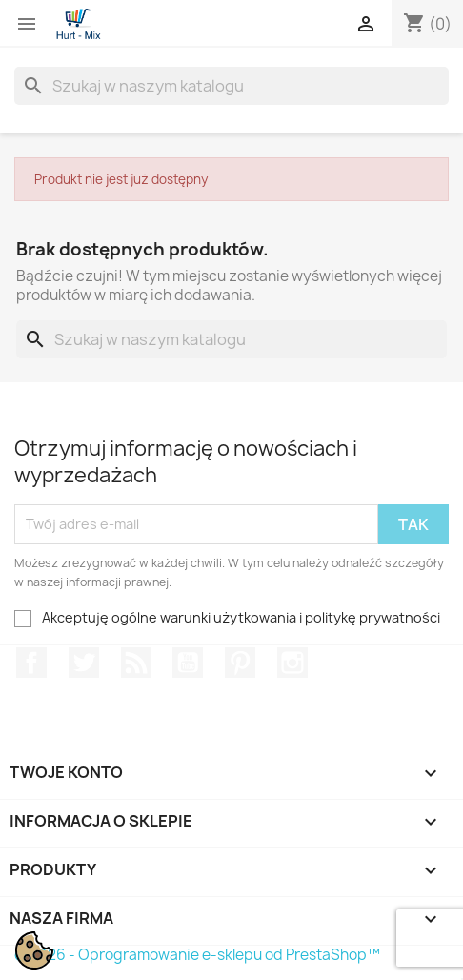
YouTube (188, 663)
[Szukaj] (231, 86)
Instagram (292, 663)
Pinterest (240, 663)
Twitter (84, 663)
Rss (136, 663)
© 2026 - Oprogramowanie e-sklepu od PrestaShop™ (197, 955)
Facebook (31, 663)
